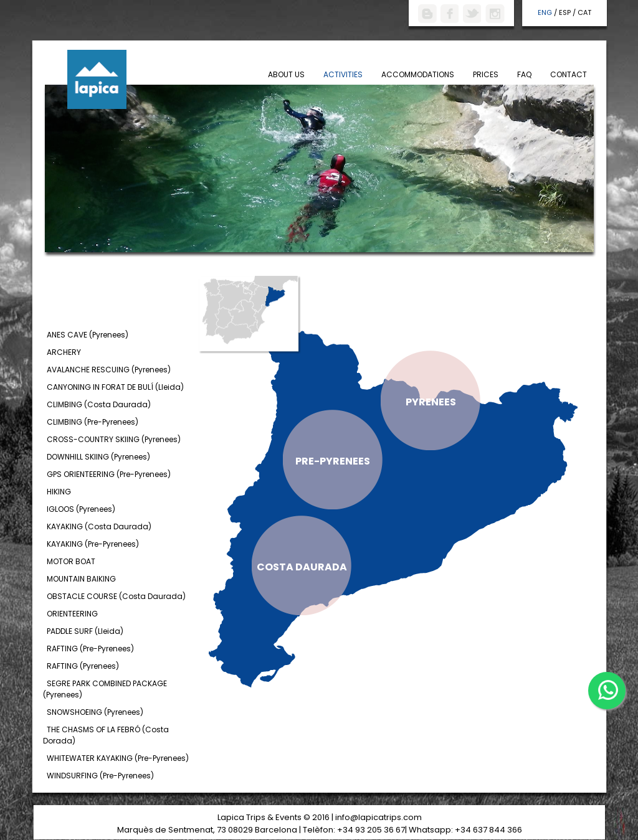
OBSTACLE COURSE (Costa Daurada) (116, 596)
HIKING (59, 492)
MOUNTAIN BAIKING (81, 579)
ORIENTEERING (72, 614)
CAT (584, 12)
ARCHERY (64, 352)
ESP (565, 12)
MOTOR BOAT (71, 561)
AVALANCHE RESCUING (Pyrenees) (109, 370)
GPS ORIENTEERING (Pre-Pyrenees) (109, 474)
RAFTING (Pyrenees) (83, 666)
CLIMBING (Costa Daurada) (99, 404)
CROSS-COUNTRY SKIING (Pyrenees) (114, 439)
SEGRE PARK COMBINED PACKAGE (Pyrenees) (105, 689)
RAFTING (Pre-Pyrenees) (90, 649)
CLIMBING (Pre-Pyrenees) (93, 422)
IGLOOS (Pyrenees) (81, 509)
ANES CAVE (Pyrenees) (88, 335)
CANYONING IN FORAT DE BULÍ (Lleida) (115, 387)
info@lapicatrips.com (379, 817)
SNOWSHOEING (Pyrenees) (95, 712)
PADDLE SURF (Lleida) (85, 631)
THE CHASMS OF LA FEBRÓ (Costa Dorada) (106, 735)
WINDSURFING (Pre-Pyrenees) (100, 776)
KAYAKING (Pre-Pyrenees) (93, 544)
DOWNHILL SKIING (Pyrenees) (98, 457)
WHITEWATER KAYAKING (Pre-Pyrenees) (118, 758)
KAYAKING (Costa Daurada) (99, 526)
